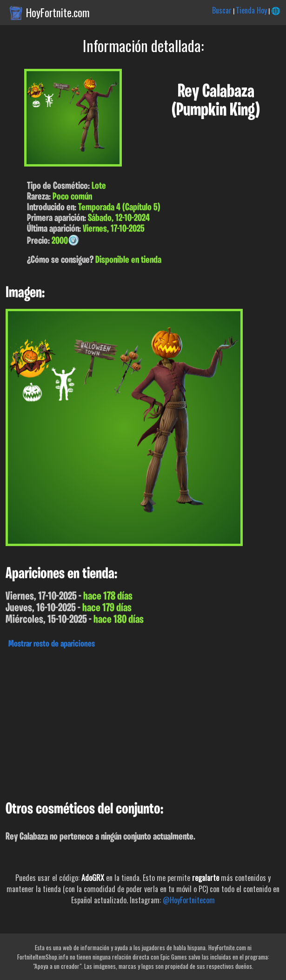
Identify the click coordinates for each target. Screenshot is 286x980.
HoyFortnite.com (58, 13)
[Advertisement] (143, 722)
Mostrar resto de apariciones (52, 644)
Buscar (222, 10)
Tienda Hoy (251, 10)
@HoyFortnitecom (189, 900)
